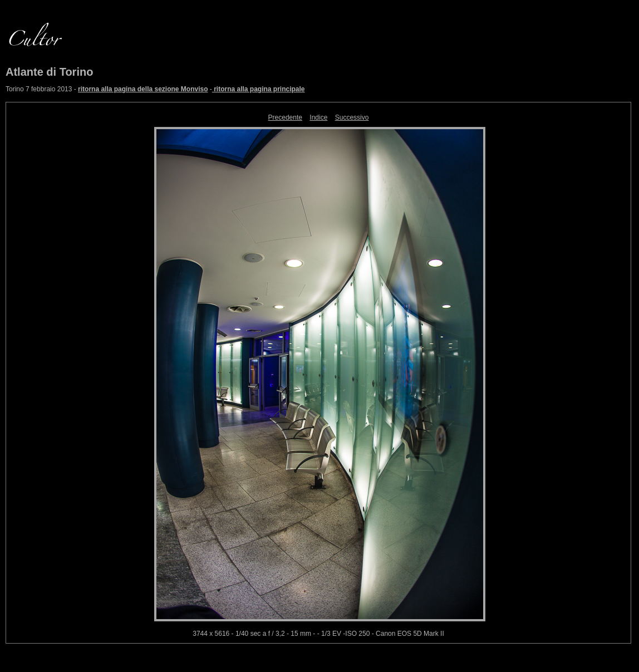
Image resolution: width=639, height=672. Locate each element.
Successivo (352, 117)
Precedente (285, 117)
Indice (318, 117)
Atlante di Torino (49, 72)
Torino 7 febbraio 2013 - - (155, 89)
